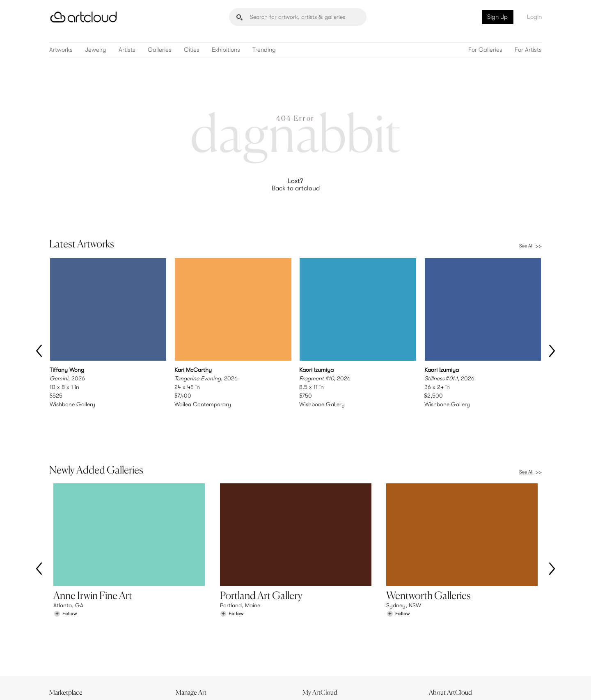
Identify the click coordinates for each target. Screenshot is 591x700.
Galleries (160, 50)
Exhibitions (226, 50)
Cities (192, 50)
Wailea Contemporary (203, 404)
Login (534, 17)
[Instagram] (433, 684)
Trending (264, 50)
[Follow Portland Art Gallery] (232, 578)
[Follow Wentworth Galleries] (398, 578)
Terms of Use (91, 689)
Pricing (189, 642)
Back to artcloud (296, 188)
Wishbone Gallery (72, 404)
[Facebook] (470, 684)
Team (440, 633)
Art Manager (322, 650)
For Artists (528, 50)
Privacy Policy (124, 689)
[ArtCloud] (84, 17)
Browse (62, 633)
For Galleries (485, 50)
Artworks (61, 50)
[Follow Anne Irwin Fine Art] (65, 578)
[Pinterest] (451, 684)
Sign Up (497, 17)
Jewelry (96, 50)
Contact (444, 650)
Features (191, 633)
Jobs (439, 642)
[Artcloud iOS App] (505, 684)
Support (190, 650)
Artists (127, 50)
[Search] (298, 17)
